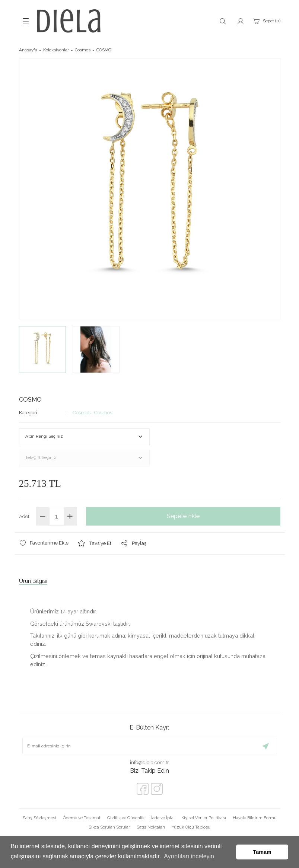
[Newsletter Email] (150, 746)
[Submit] (266, 746)
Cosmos (81, 412)
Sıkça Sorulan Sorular (109, 827)
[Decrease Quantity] (43, 516)
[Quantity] (57, 516)
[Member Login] (241, 21)
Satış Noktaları (151, 827)
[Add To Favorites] (44, 543)
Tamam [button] (262, 852)
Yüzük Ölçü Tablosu (191, 827)
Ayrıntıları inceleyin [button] (189, 856)
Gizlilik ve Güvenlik (126, 818)
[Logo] (69, 21)
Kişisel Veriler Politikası (204, 818)
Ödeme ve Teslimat (82, 818)
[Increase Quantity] (70, 516)
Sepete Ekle (183, 516)
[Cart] (266, 21)
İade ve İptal (163, 818)
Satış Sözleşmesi (39, 818)
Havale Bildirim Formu (255, 818)
